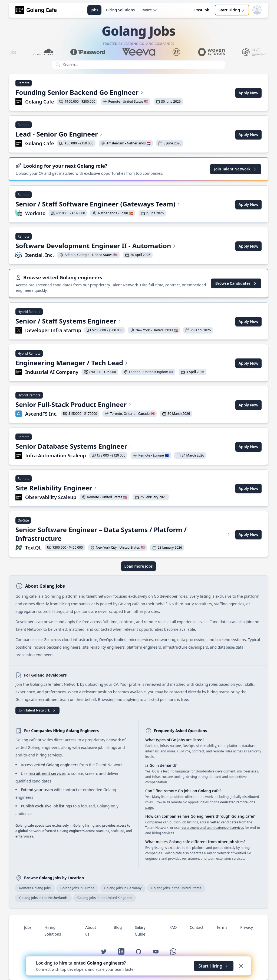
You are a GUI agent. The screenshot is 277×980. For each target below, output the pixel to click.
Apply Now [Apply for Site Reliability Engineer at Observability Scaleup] (248, 488)
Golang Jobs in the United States (176, 888)
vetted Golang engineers (56, 765)
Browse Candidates (236, 283)
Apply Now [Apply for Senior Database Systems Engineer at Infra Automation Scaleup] (248, 447)
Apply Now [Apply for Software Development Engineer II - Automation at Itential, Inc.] (248, 246)
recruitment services (47, 773)
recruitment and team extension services (212, 828)
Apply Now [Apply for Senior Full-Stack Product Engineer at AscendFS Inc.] (248, 405)
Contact (197, 927)
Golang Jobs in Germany (123, 888)
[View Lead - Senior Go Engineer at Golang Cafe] (99, 135)
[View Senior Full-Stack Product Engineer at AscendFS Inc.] (104, 405)
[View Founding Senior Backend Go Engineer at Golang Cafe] (99, 93)
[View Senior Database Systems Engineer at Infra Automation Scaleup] (111, 447)
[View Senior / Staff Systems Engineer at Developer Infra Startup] (114, 322)
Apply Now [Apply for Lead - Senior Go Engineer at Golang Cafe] (248, 135)
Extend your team (37, 790)
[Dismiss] (241, 966)
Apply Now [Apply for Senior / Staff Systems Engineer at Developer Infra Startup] (248, 321)
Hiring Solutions (120, 10)
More (150, 10)
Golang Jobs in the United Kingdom (105, 898)
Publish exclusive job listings (46, 806)
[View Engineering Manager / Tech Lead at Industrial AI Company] (111, 363)
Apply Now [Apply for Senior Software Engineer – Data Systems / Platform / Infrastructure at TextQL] (248, 534)
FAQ (173, 927)
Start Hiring (232, 10)
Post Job (202, 10)
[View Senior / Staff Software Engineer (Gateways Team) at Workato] (98, 205)
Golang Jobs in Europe (77, 888)
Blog (118, 927)
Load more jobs (139, 566)
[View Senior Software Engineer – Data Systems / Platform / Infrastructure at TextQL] (123, 535)
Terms (222, 927)
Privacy (247, 927)
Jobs (94, 10)
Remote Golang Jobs (35, 888)
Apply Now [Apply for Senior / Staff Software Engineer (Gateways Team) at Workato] (248, 204)
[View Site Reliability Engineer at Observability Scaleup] (92, 489)
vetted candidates (224, 822)
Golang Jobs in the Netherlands (43, 898)
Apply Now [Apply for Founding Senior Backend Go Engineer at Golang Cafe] (248, 93)
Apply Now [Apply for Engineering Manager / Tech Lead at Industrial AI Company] (248, 363)
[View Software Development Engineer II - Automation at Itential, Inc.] (96, 246)
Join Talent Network (236, 169)
